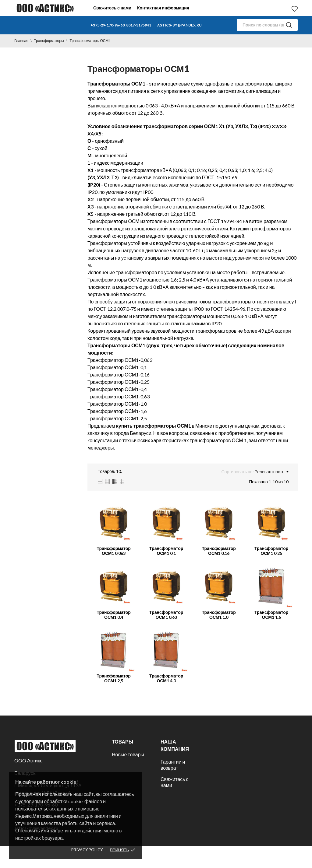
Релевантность (272, 472)
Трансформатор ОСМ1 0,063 (114, 551)
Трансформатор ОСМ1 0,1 (166, 551)
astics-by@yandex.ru (179, 25)
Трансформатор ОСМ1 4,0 (166, 678)
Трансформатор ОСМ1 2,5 (114, 678)
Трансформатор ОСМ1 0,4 (114, 615)
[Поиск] (267, 25)
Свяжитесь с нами (112, 8)
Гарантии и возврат (173, 765)
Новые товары (128, 754)
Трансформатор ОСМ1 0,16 (219, 551)
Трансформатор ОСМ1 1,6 (271, 615)
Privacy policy (87, 850)
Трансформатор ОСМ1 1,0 (219, 615)
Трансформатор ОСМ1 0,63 (166, 615)
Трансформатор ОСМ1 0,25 (271, 551)
